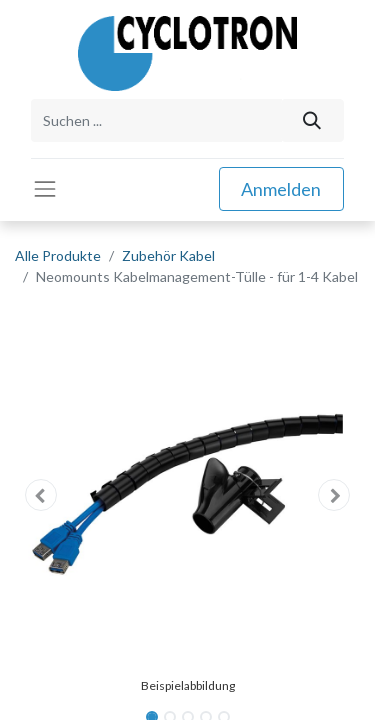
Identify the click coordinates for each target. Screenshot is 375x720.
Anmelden (281, 189)
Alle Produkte (58, 255)
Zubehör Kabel (168, 255)
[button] (41, 495)
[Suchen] (312, 120)
